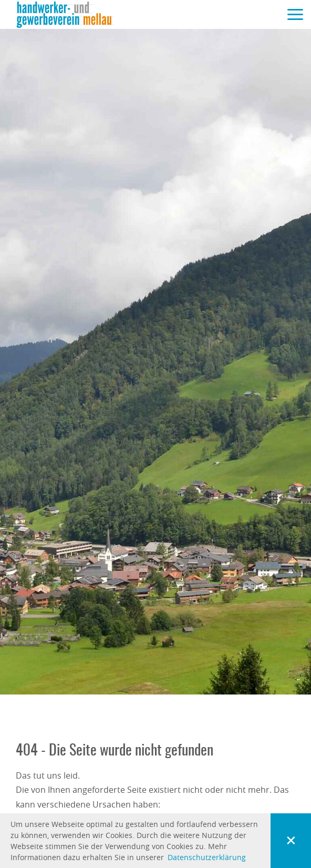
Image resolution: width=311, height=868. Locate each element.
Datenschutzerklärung (207, 857)
